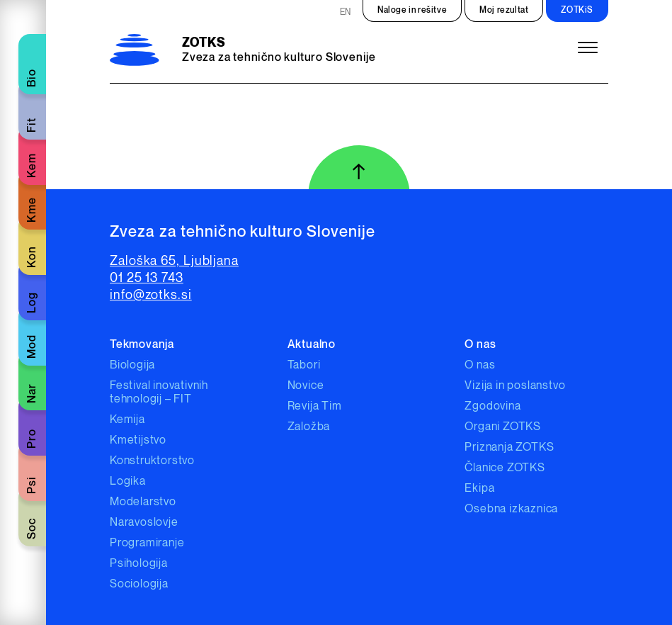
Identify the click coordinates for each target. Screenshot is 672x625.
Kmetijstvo (138, 440)
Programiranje (147, 543)
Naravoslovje (144, 523)
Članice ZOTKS (505, 468)
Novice (306, 386)
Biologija (132, 365)
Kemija (127, 420)
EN (346, 12)
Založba (309, 427)
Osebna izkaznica (511, 509)
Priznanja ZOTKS (509, 447)
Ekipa (479, 489)
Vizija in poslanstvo (515, 386)
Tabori (304, 365)
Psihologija (139, 564)
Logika (128, 482)
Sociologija (139, 584)
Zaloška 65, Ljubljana (174, 261)
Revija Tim (315, 406)
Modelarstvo (143, 502)
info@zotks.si (151, 295)
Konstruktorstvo (152, 461)
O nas (480, 365)
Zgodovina (492, 406)
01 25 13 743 (147, 278)
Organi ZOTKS (503, 427)
